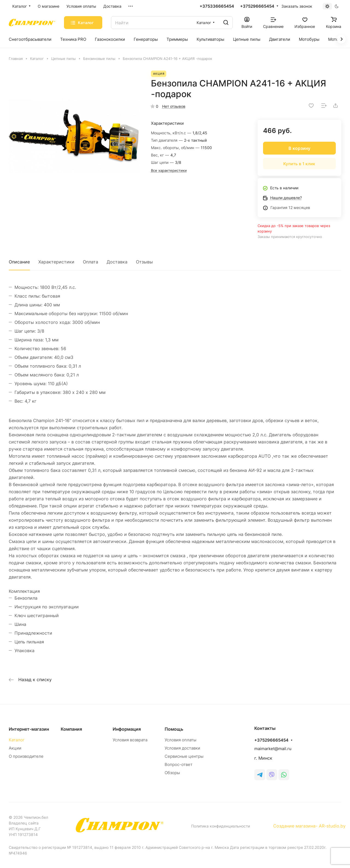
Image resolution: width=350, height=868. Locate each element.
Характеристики (56, 262)
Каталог (17, 740)
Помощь (174, 729)
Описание (19, 262)
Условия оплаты (180, 740)
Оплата (91, 262)
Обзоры (172, 773)
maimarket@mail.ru (273, 749)
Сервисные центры (184, 756)
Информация (127, 729)
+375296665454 (257, 6)
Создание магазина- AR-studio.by (309, 826)
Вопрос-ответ (179, 764)
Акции (15, 748)
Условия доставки (182, 748)
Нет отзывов (174, 106)
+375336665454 (217, 6)
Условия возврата (130, 740)
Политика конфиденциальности (221, 826)
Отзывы (144, 262)
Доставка (117, 262)
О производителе (26, 756)
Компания (71, 729)
